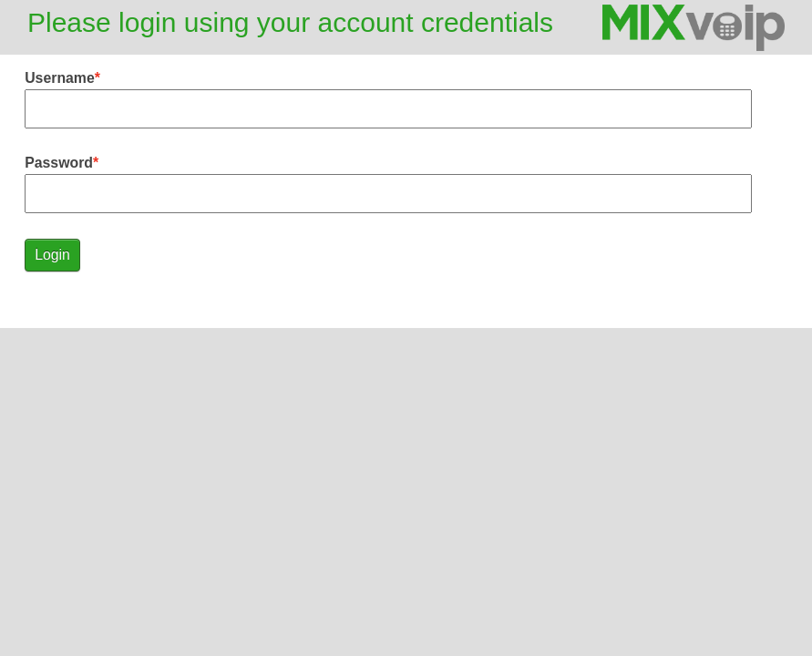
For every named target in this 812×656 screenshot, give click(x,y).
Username (60, 78)
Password (59, 163)
